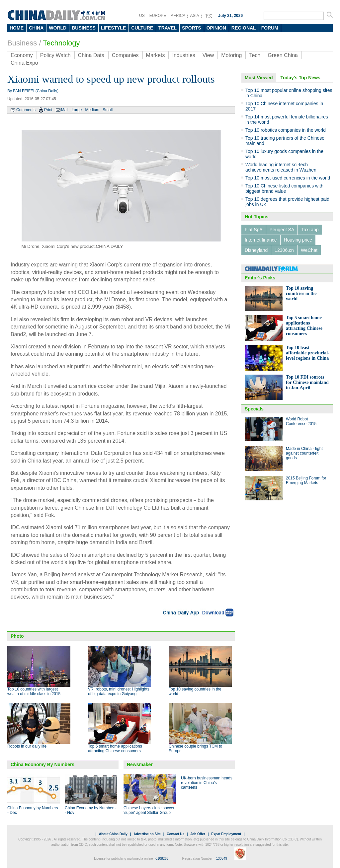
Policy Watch (55, 55)
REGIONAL (244, 28)
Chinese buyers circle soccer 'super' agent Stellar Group (149, 810)
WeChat (309, 250)
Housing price (298, 240)
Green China (283, 55)
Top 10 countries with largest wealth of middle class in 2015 (34, 691)
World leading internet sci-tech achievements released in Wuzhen (281, 167)
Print (48, 110)
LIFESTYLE (113, 28)
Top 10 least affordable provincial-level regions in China (308, 353)
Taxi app (310, 230)
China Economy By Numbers (42, 764)
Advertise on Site (147, 834)
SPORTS (192, 28)
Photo (17, 636)
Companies (125, 55)
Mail (65, 110)
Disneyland (256, 250)
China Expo (24, 63)
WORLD (58, 28)
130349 (222, 859)
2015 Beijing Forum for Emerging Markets (306, 480)
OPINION (216, 28)
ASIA (194, 16)
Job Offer (198, 834)
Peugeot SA (282, 230)
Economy (22, 55)
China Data (91, 55)
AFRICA (178, 16)
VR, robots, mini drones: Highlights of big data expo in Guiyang (119, 691)
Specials (254, 409)
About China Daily (113, 834)
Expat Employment (226, 834)
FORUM (270, 28)
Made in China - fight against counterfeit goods (304, 453)
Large (77, 110)
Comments (26, 110)
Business (22, 43)
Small (108, 110)
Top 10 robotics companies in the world (286, 130)
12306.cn (284, 250)
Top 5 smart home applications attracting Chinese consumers (115, 749)
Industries (183, 55)
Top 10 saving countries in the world (301, 293)
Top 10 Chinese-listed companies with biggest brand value (284, 188)
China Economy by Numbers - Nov (90, 810)
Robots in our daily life (27, 746)
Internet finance (261, 240)
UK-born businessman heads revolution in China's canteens (207, 783)
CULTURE (142, 28)
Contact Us (175, 834)
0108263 (162, 859)
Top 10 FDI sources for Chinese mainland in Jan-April (307, 382)
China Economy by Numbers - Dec (33, 810)
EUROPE (158, 16)
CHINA (36, 28)
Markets (156, 55)
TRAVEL (168, 28)
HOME (17, 28)
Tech (255, 55)
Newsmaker (140, 764)
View (208, 55)
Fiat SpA (254, 230)
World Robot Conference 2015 (301, 421)
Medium (92, 110)
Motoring (231, 55)
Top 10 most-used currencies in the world (288, 178)
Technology (61, 43)
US (142, 16)
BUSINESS (84, 28)
